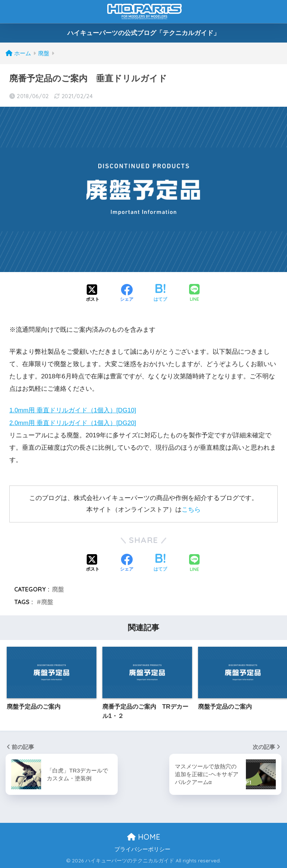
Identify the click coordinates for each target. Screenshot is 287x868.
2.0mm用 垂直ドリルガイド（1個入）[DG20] (73, 423)
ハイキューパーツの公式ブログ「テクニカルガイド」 (143, 33)
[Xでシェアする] (93, 294)
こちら (191, 509)
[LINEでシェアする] (194, 294)
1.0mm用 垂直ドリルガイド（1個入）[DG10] (73, 410)
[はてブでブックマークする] (160, 294)
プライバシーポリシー (142, 849)
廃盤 (58, 589)
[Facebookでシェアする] (127, 294)
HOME (144, 836)
